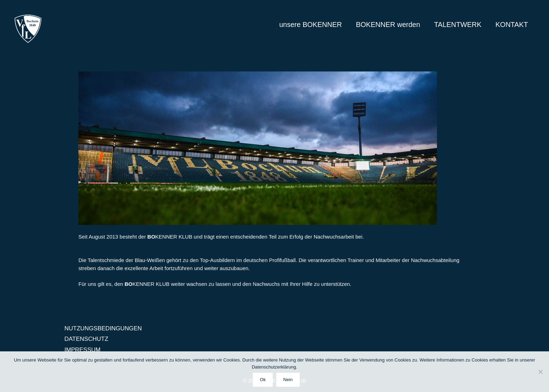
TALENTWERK (458, 25)
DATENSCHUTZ (86, 339)
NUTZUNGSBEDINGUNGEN (103, 328)
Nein (288, 380)
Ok (263, 380)
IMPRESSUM (82, 350)
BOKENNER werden (388, 25)
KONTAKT (512, 25)
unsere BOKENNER (310, 25)
